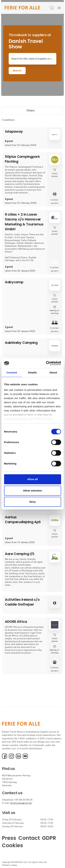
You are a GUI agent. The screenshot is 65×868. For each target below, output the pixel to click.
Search (17, 71)
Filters (32, 111)
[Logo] (22, 8)
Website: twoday (10, 865)
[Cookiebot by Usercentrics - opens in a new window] (46, 363)
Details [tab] (33, 372)
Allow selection (32, 491)
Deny (32, 502)
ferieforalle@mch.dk (21, 803)
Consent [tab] (12, 372)
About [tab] (53, 372)
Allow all (32, 479)
